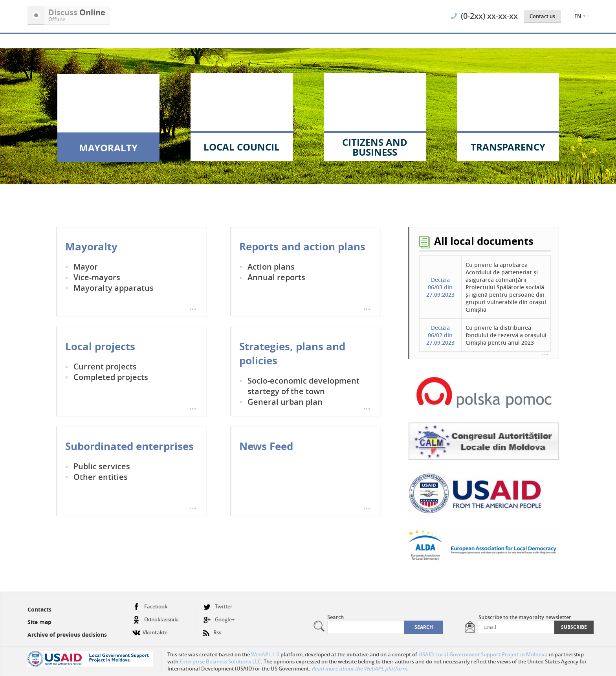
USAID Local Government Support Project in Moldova (483, 654)
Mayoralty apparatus (114, 288)
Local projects (100, 346)
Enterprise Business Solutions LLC (220, 661)
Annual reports (276, 277)
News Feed (266, 446)
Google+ (219, 620)
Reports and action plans (302, 246)
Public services (102, 466)
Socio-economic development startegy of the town (303, 386)
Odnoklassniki (156, 620)
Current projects (105, 366)
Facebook (150, 607)
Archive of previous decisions (67, 635)
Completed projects (111, 377)
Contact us (542, 16)
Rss (212, 629)
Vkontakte (150, 629)
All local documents (484, 241)
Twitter (218, 607)
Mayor (86, 267)
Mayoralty (91, 246)
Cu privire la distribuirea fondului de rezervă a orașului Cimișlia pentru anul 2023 (506, 335)
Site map (39, 622)
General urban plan (285, 402)
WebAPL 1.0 (265, 654)
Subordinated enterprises (129, 446)
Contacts (39, 609)
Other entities (101, 477)
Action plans (271, 267)
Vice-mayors (97, 277)
